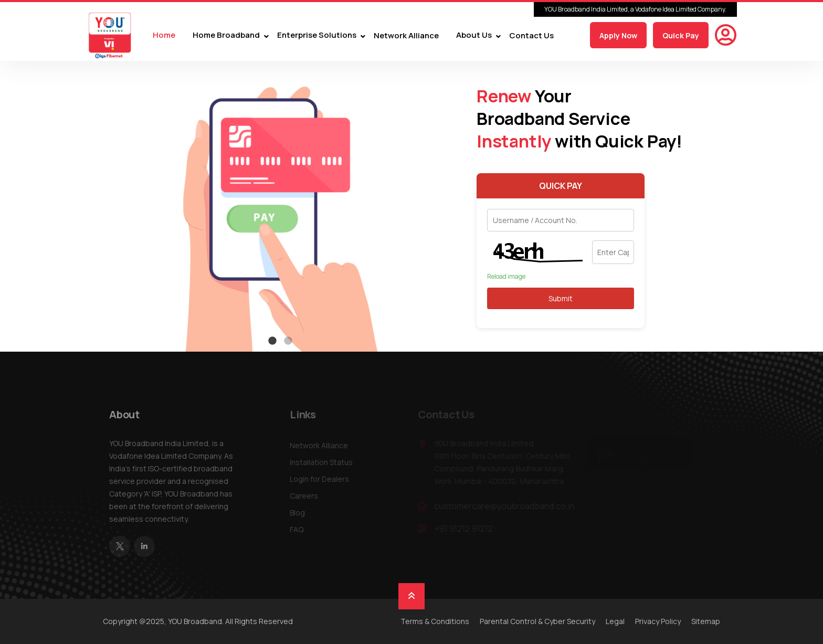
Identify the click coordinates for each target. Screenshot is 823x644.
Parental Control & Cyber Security (537, 621)
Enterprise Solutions (317, 35)
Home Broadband (226, 35)
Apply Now (618, 35)
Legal (615, 621)
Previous (97, 206)
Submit (561, 298)
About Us (474, 35)
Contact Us (531, 35)
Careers (307, 496)
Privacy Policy (658, 621)
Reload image (506, 277)
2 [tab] (288, 341)
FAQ (299, 529)
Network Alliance (406, 35)
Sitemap (706, 621)
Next (464, 206)
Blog (300, 513)
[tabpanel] (280, 206)
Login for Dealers (322, 479)
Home (164, 35)
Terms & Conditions (435, 621)
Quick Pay (681, 35)
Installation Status (324, 462)
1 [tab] (272, 341)
